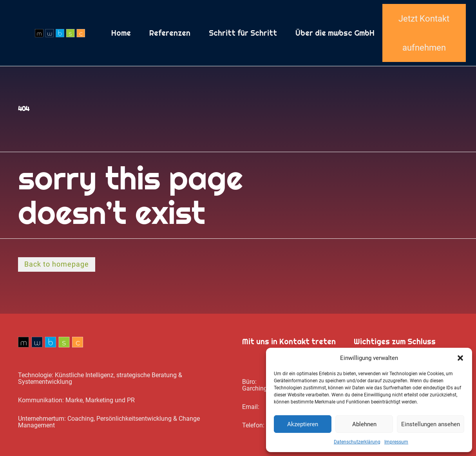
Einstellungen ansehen (431, 424)
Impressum (396, 442)
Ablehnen (364, 424)
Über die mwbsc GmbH (335, 33)
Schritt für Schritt (243, 33)
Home (121, 33)
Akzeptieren (303, 424)
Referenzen (170, 33)
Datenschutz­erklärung (357, 442)
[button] (460, 358)
